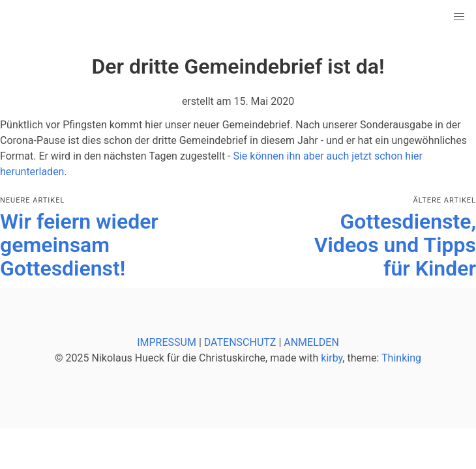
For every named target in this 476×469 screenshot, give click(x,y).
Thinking (401, 358)
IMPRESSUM (167, 342)
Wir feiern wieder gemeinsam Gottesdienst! (79, 245)
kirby (332, 358)
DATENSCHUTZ (240, 342)
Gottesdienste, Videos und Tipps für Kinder (395, 245)
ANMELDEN (311, 342)
